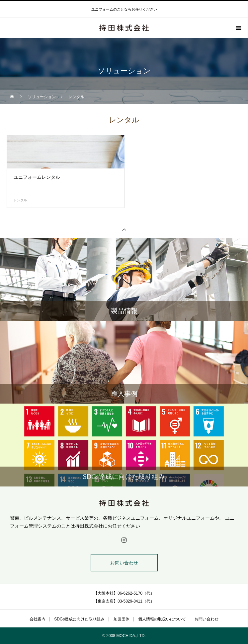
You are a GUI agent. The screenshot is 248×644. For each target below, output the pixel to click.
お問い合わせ (124, 563)
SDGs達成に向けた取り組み (79, 619)
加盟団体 (122, 619)
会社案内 (38, 619)
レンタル (20, 200)
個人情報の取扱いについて (162, 619)
